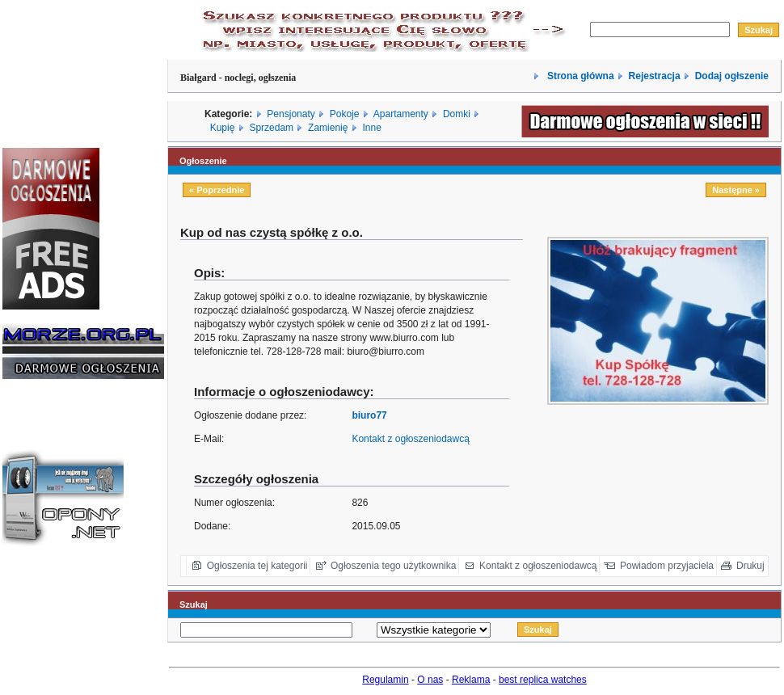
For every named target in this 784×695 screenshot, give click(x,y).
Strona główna (580, 76)
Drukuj (750, 566)
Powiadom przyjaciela (667, 566)
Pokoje (345, 114)
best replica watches (543, 680)
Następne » (736, 190)
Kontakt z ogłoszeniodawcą (410, 439)
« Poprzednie (217, 190)
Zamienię (328, 128)
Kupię (223, 128)
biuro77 (369, 415)
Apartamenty (401, 114)
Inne (371, 128)
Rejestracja (655, 76)
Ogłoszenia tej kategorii (257, 566)
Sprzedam (271, 128)
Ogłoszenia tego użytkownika (393, 566)
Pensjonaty (291, 114)
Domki (457, 114)
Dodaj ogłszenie (732, 76)
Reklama (471, 680)
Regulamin (385, 680)
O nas (430, 680)
